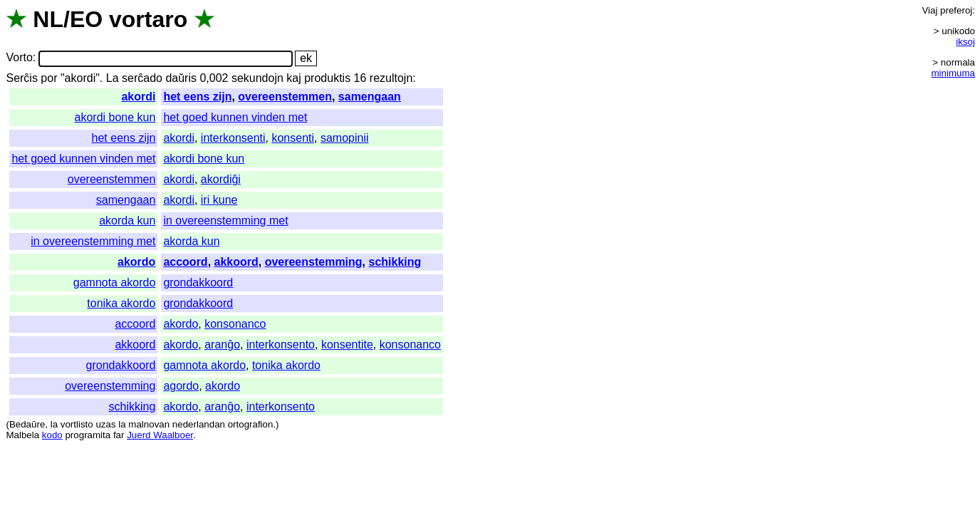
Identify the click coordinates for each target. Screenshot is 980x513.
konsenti (293, 138)
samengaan (370, 97)
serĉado (142, 78)
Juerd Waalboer (160, 435)
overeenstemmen (285, 97)
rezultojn (391, 78)
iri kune (219, 200)
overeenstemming (314, 262)
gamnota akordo (115, 283)
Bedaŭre (27, 424)
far (119, 435)
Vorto (19, 58)
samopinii (345, 138)
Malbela (22, 435)
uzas (105, 424)
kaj (293, 78)
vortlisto (77, 424)
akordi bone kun (115, 117)
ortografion (251, 424)
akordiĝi (221, 179)
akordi (138, 97)
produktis (327, 78)
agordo (181, 386)
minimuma (953, 73)
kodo (52, 435)
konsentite (347, 344)
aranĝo (222, 344)
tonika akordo (121, 303)
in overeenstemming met (225, 221)
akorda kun (127, 221)
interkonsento (281, 344)
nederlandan (199, 424)
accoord (185, 262)
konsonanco (235, 324)
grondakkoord (198, 283)
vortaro (148, 19)
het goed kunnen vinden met (235, 117)
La (113, 78)
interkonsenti (233, 138)
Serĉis (21, 78)
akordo (136, 262)
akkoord (236, 262)
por (49, 78)
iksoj (965, 42)
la (54, 424)
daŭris (181, 78)
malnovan (149, 424)
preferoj (956, 10)
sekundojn (257, 78)
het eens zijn (197, 97)
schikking (395, 262)
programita (88, 435)
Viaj (929, 10)
